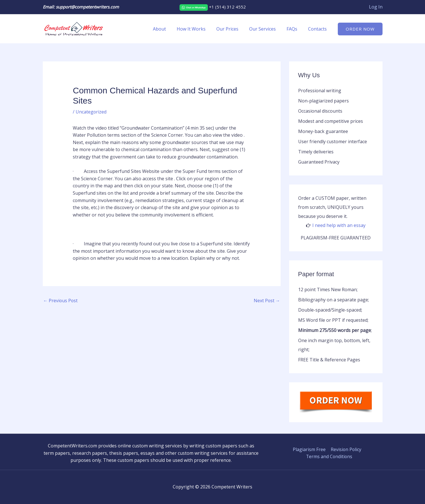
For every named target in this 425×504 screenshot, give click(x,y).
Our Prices (233, 29)
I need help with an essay (339, 225)
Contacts (318, 29)
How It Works (199, 29)
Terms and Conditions (329, 456)
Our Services (267, 29)
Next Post (267, 301)
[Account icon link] (376, 7)
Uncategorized (91, 112)
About (169, 29)
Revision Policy (346, 449)
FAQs (294, 29)
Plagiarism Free (309, 449)
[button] (360, 29)
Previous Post (61, 301)
